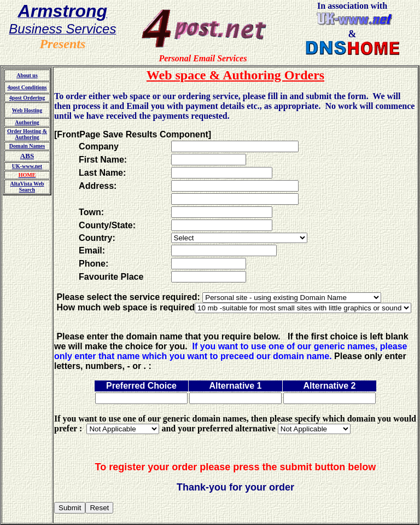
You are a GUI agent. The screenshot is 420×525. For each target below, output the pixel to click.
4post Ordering (27, 98)
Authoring (27, 122)
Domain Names (27, 146)
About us (27, 75)
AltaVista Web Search (27, 187)
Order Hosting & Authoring (27, 134)
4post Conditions (27, 87)
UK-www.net (27, 166)
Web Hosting (27, 110)
